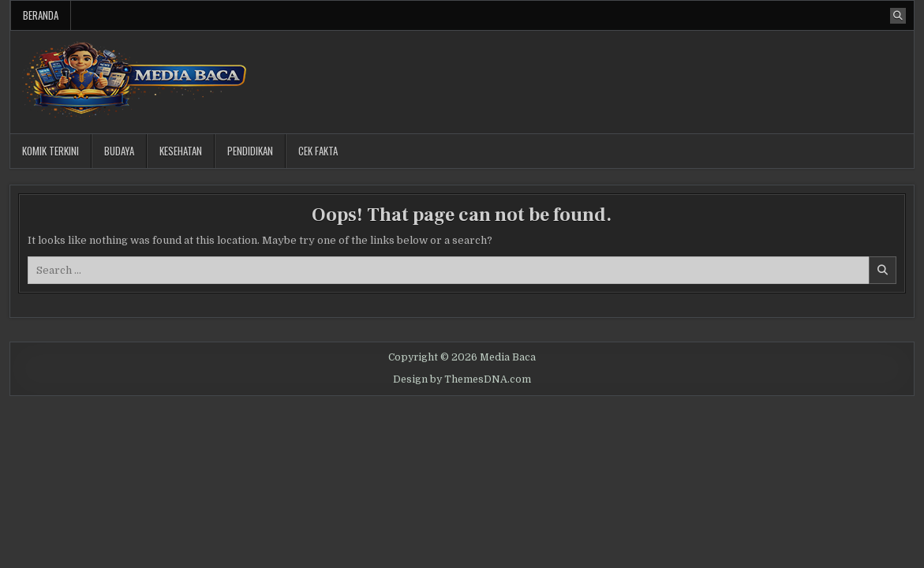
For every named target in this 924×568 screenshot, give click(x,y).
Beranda (41, 15)
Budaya (119, 151)
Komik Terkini (51, 151)
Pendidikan (250, 151)
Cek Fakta (318, 151)
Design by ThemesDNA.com (462, 379)
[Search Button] (898, 16)
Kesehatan (181, 151)
